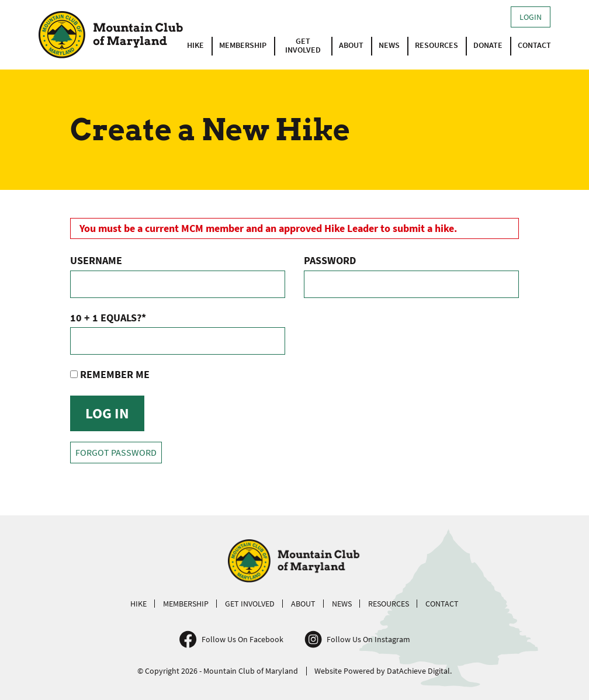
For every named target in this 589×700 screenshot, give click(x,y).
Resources (436, 45)
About (351, 45)
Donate (488, 45)
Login (531, 17)
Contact (534, 45)
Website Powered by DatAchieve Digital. (383, 671)
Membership (243, 45)
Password (330, 260)
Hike (195, 45)
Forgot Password (116, 453)
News (389, 45)
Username (96, 260)
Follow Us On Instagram (368, 639)
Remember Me (110, 374)
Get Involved (303, 46)
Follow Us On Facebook (242, 639)
